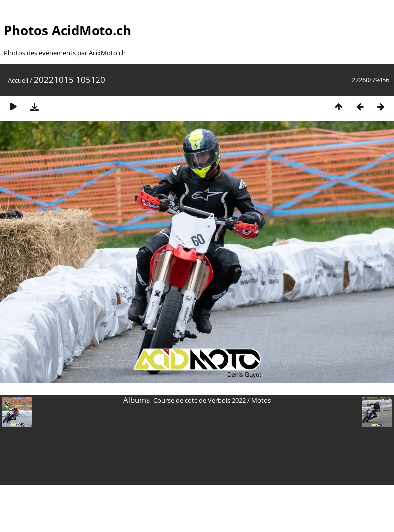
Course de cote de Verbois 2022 (199, 400)
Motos (261, 400)
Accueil (18, 80)
